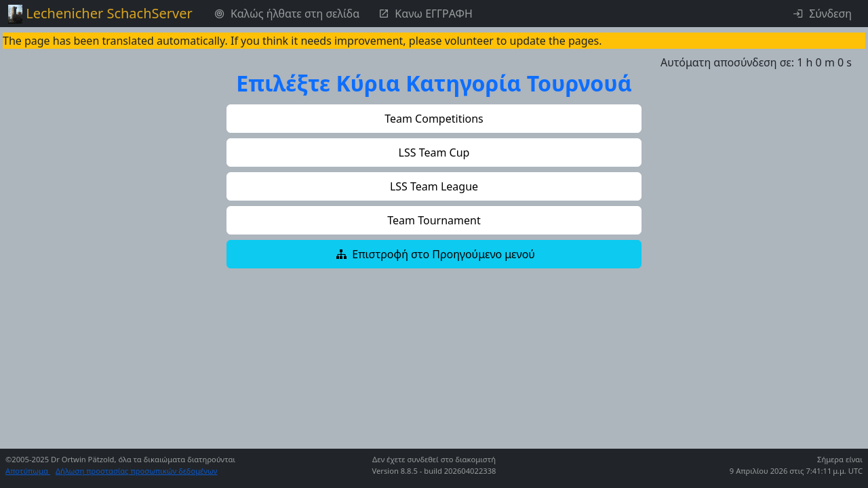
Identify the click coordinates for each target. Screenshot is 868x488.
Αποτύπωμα (28, 471)
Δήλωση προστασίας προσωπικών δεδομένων (136, 471)
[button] (434, 119)
